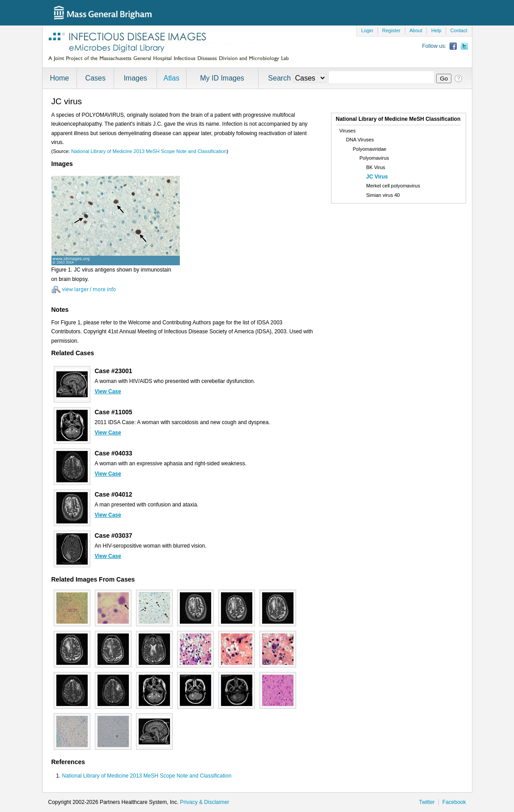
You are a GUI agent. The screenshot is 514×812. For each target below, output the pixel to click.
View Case (108, 391)
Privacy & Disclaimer (204, 802)
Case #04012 (114, 494)
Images (135, 78)
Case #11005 (114, 412)
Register (391, 30)
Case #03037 (114, 536)
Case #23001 (114, 371)
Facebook (454, 802)
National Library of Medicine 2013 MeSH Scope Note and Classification (149, 151)
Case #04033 (114, 453)
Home (60, 78)
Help (436, 30)
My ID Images (222, 78)
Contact (459, 30)
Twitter (427, 802)
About (416, 30)
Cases (96, 78)
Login (367, 30)
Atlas (171, 78)
